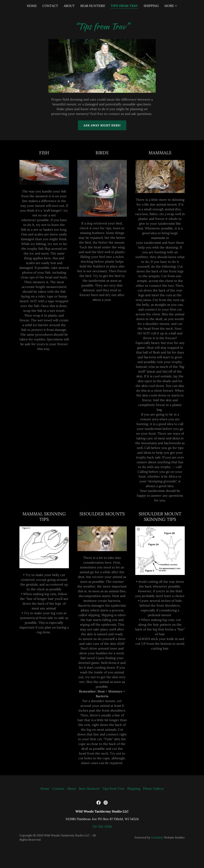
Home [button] (45, 789)
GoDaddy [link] (157, 837)
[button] (171, 6)
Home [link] (32, 6)
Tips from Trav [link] (124, 6)
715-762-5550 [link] (102, 827)
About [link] (69, 6)
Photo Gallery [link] (153, 789)
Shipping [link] (151, 6)
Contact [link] (50, 6)
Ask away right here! (102, 125)
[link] (99, 803)
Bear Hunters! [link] (93, 6)
